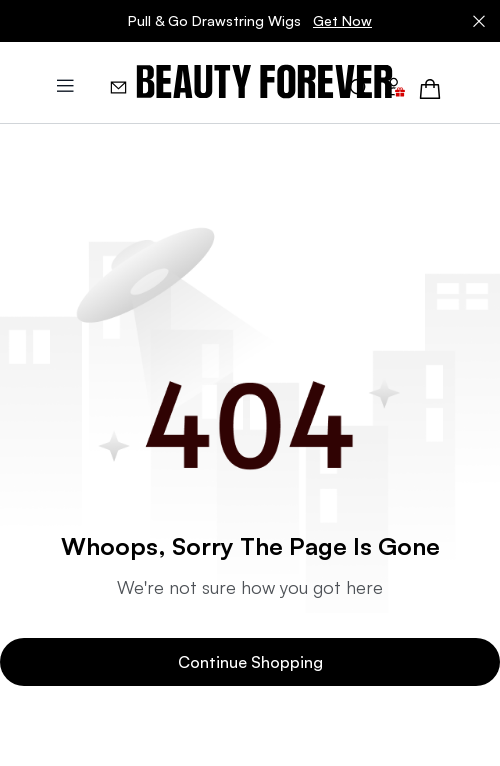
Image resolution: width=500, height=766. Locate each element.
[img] (264, 82)
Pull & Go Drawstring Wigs (250, 21)
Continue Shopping (250, 662)
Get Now (342, 20)
